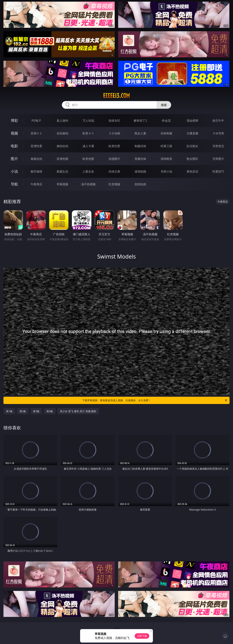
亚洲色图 (62, 159)
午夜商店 (36, 184)
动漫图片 (114, 159)
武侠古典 (114, 171)
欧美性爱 (114, 146)
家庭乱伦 (62, 171)
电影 (14, 146)
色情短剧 (140, 184)
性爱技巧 (218, 171)
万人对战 (88, 121)
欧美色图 (88, 159)
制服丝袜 (140, 146)
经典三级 (166, 146)
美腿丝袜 (140, 159)
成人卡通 (88, 146)
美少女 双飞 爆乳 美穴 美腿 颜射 (78, 411)
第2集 (23, 411)
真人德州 (62, 121)
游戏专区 (114, 121)
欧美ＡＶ (88, 133)
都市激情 (36, 171)
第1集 (9, 411)
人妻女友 (88, 171)
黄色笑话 (192, 171)
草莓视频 (62, 184)
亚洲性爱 (36, 146)
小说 (14, 171)
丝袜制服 (166, 133)
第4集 (50, 411)
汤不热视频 (88, 184)
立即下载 (142, 636)
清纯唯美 (166, 159)
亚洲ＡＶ (36, 133)
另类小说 (166, 171)
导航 (14, 184)
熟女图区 (192, 159)
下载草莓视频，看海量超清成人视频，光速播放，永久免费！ (155, 400)
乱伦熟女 (192, 146)
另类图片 (218, 159)
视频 (14, 133)
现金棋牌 (192, 121)
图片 (14, 159)
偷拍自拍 (62, 146)
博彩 (14, 120)
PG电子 (36, 121)
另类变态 (218, 146)
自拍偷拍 (62, 133)
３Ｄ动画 (114, 133)
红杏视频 (114, 184)
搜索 (164, 105)
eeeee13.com (116, 96)
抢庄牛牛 (218, 121)
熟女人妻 (140, 133)
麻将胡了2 (140, 121)
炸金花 (166, 121)
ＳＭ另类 (218, 133)
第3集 (36, 411)
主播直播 (192, 133)
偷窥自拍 (36, 159)
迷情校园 (140, 171)
